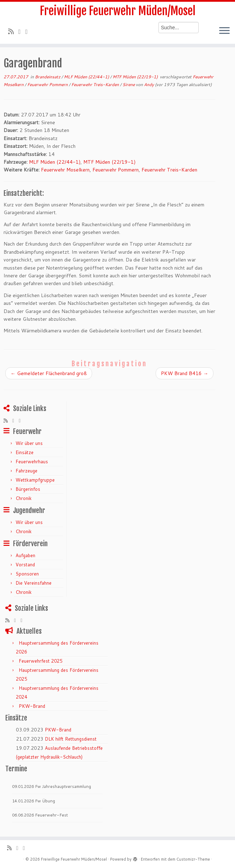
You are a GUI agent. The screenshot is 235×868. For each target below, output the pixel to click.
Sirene (129, 85)
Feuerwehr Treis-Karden (96, 85)
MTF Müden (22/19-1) (136, 77)
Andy (149, 85)
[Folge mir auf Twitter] (22, 31)
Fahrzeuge (26, 471)
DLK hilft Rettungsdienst (71, 739)
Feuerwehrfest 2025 (41, 661)
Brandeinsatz (48, 77)
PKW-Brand (32, 706)
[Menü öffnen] (224, 31)
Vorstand (25, 565)
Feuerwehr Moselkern (65, 170)
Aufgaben (25, 555)
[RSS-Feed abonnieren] (13, 31)
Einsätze (25, 452)
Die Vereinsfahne (34, 583)
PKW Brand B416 (185, 373)
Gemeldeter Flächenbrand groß (49, 373)
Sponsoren (27, 574)
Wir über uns (29, 443)
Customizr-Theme (193, 859)
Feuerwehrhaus (32, 462)
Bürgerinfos (28, 489)
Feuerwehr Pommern (48, 85)
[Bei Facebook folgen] (29, 31)
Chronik (24, 498)
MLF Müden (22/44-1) (87, 77)
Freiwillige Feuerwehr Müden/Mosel (118, 11)
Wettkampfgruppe (35, 480)
